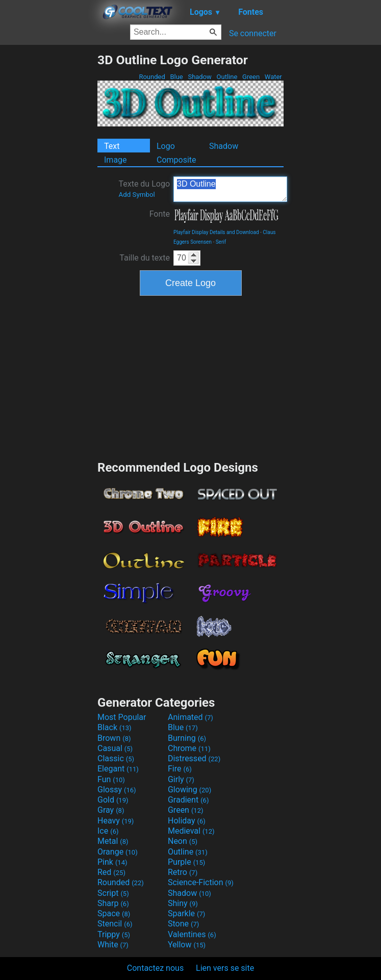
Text (112, 146)
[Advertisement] (48, 205)
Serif (221, 242)
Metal (113, 841)
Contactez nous (155, 968)
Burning (187, 738)
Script (113, 893)
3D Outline (230, 189)
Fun (111, 779)
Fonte (160, 214)
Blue (176, 77)
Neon (183, 841)
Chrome (189, 748)
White (113, 945)
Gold (113, 800)
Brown (114, 738)
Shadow (200, 77)
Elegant (118, 769)
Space (114, 913)
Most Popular (122, 717)
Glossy (117, 790)
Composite (176, 160)
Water (273, 77)
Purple (186, 862)
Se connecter (253, 33)
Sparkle (186, 913)
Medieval (191, 831)
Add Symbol (136, 195)
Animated (190, 717)
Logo (166, 146)
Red (111, 872)
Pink (112, 862)
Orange (118, 852)
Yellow (187, 945)
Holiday (187, 821)
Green (251, 77)
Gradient (188, 800)
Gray (111, 810)
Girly (181, 779)
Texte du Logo (144, 189)
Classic (116, 758)
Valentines (192, 934)
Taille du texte (145, 258)
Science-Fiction (201, 882)
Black (115, 727)
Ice (108, 831)
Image (116, 160)
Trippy (114, 934)
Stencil (115, 924)
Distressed (194, 758)
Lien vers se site (225, 968)
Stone (183, 924)
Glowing (189, 790)
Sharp (113, 903)
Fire (180, 769)
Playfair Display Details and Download (216, 232)
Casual (115, 748)
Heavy (116, 821)
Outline (227, 77)
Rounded (152, 77)
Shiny (183, 903)
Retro (183, 872)
